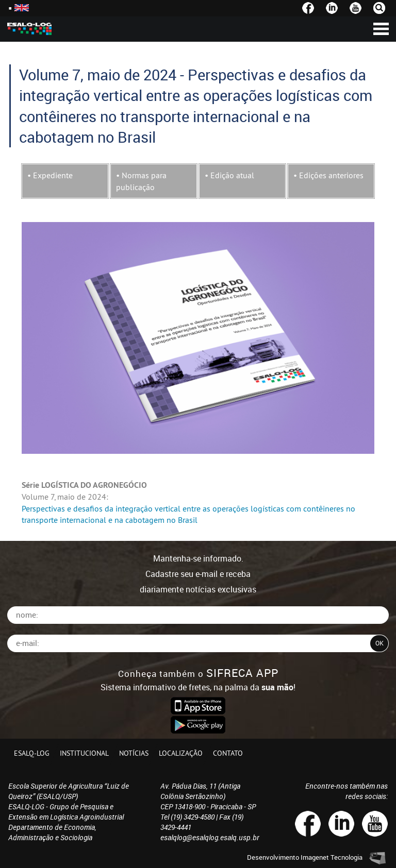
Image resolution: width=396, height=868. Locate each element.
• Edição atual (229, 175)
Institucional (84, 753)
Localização (181, 753)
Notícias (134, 753)
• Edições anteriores (328, 175)
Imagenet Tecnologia (332, 857)
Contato (228, 753)
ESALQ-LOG (32, 753)
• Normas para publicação (141, 181)
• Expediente (50, 175)
